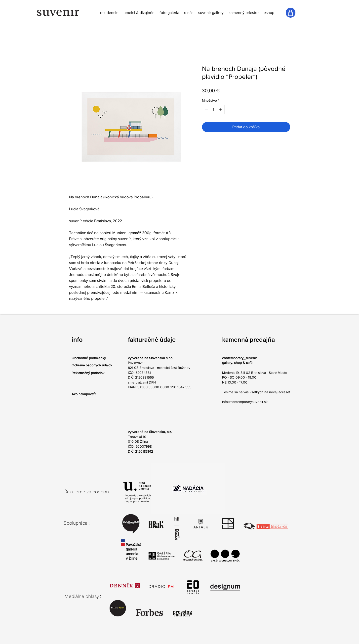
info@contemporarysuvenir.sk (245, 402)
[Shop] (291, 13)
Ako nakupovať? (84, 394)
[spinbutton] (213, 109)
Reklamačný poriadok (88, 373)
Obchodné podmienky (89, 358)
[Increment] (221, 109)
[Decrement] (206, 109)
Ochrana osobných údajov (92, 365)
